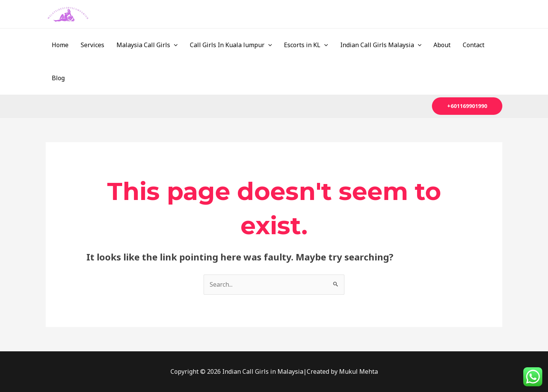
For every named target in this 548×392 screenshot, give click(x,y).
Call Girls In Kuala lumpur (231, 45)
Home (60, 45)
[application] (174, 45)
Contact (474, 45)
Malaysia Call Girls (147, 45)
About (442, 45)
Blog (58, 78)
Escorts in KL (306, 45)
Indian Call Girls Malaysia (381, 45)
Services (92, 45)
